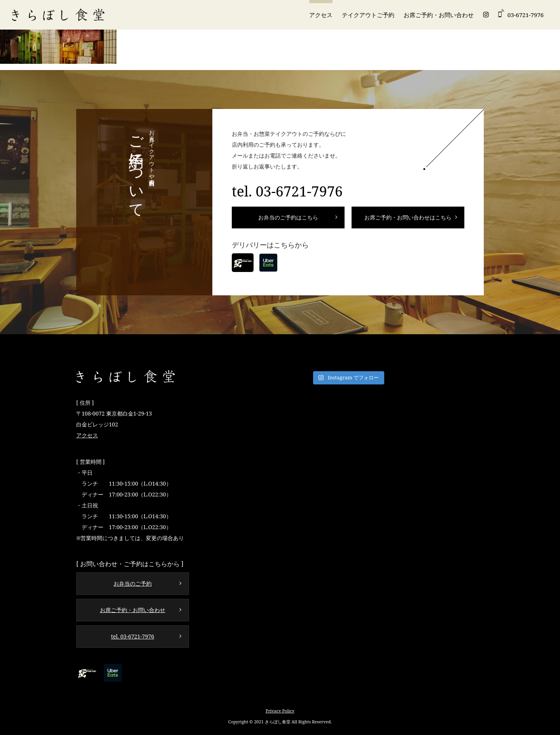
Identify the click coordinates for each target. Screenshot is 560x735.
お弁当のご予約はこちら (288, 217)
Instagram (486, 15)
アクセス (321, 15)
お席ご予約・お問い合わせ (439, 15)
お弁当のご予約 (133, 583)
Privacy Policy (280, 711)
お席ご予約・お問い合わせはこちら (408, 217)
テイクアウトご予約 (368, 15)
